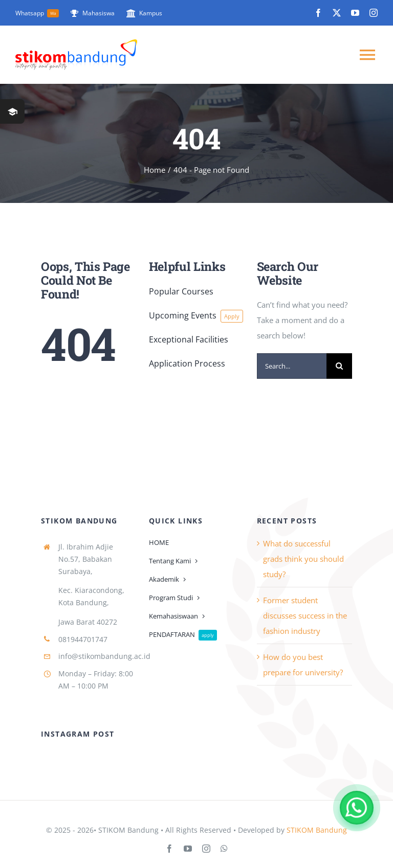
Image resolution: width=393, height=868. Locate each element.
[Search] (339, 366)
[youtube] (355, 13)
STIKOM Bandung (317, 830)
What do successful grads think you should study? (303, 559)
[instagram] (374, 13)
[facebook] (318, 13)
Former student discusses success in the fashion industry (305, 615)
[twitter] (337, 13)
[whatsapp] (224, 849)
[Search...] (292, 366)
